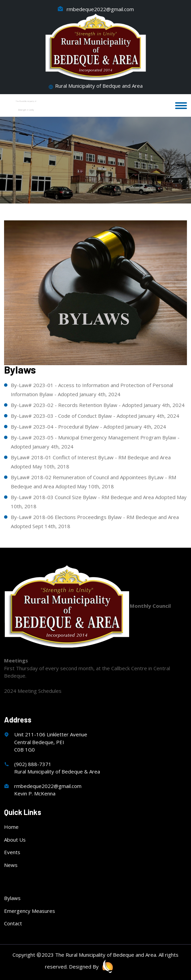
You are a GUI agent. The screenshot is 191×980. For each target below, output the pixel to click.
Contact (13, 923)
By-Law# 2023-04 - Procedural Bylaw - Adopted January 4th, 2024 (88, 427)
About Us (15, 840)
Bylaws (12, 898)
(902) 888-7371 (33, 764)
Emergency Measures (30, 911)
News (11, 865)
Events (12, 852)
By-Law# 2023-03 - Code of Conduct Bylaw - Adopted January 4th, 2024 (95, 416)
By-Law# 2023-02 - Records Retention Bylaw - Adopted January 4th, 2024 (98, 405)
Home (11, 827)
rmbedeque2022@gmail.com (96, 9)
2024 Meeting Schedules (33, 691)
